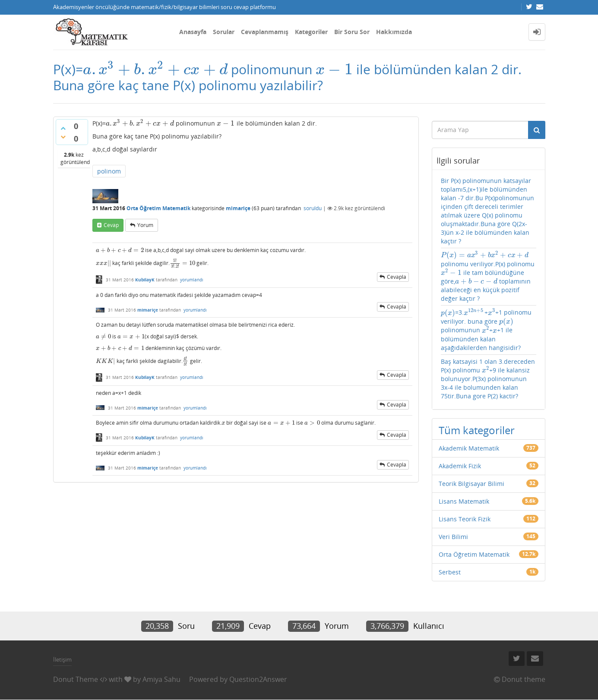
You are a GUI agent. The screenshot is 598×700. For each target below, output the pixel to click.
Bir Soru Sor (352, 32)
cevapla (397, 277)
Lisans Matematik (464, 501)
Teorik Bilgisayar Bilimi (471, 484)
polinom (109, 171)
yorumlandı (192, 280)
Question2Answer (258, 679)
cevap (111, 225)
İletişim (62, 659)
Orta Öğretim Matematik (158, 208)
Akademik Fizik (460, 466)
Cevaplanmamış (265, 32)
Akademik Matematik (469, 448)
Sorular (224, 32)
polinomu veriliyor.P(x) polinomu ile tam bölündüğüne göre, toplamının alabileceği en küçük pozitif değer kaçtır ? (488, 277)
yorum (145, 225)
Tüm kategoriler (477, 430)
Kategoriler (311, 32)
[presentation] (155, 69)
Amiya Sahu (161, 679)
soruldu (313, 208)
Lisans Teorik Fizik (465, 519)
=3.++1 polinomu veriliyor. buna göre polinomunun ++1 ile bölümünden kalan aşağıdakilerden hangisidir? (486, 330)
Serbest (450, 572)
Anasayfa (193, 32)
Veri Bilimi (453, 537)
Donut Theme (76, 679)
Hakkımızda (394, 32)
